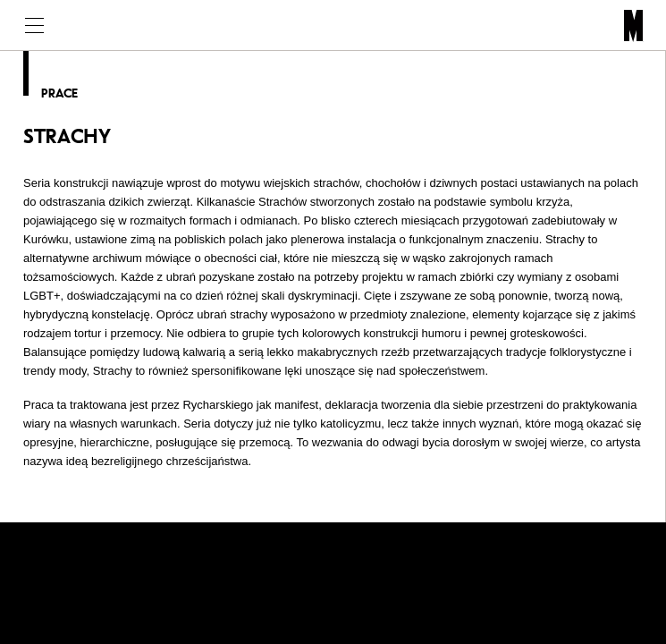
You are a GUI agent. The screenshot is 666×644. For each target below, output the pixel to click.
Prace (59, 93)
